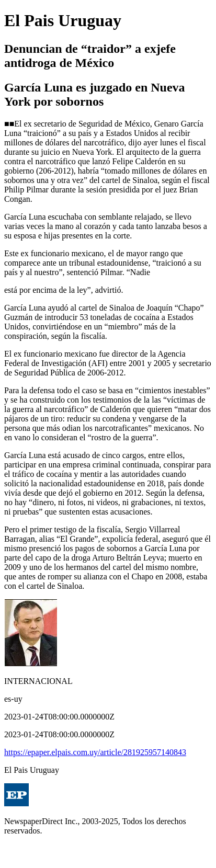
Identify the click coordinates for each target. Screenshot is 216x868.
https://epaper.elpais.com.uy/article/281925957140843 (95, 752)
